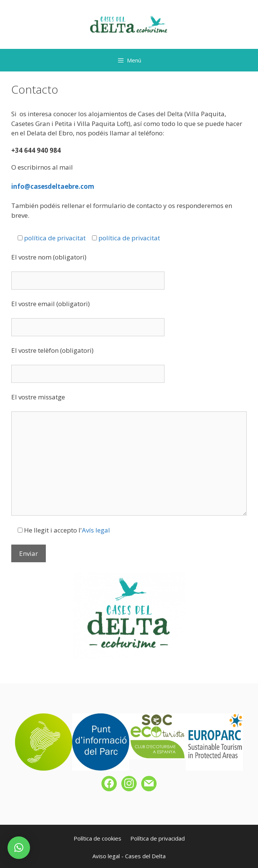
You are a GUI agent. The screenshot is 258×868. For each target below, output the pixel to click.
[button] (19, 848)
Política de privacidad (158, 838)
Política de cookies (97, 838)
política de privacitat (55, 238)
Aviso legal (106, 856)
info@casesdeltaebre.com (53, 186)
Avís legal (96, 530)
